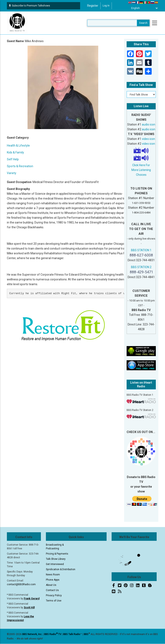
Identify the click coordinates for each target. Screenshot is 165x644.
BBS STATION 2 (141, 267)
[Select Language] (143, 8)
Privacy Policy (54, 595)
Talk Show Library (56, 559)
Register (93, 6)
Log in (106, 6)
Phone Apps (53, 580)
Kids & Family (15, 152)
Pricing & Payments (57, 554)
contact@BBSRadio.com (21, 584)
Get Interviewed (55, 564)
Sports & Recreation (20, 166)
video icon (148, 139)
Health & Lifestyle (18, 146)
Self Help (13, 159)
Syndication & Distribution (61, 569)
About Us (51, 585)
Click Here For (141, 165)
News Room (53, 575)
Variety (12, 173)
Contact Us (52, 590)
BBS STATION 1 (141, 250)
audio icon (149, 124)
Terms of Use (54, 601)
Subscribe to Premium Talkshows (30, 6)
